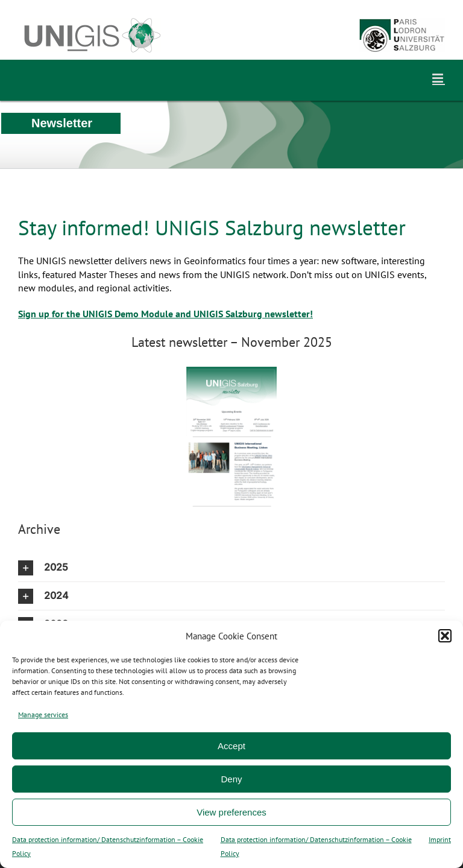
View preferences (231, 812)
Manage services (43, 714)
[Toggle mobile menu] (439, 78)
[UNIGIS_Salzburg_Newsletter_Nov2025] (231, 372)
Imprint (440, 839)
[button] (445, 636)
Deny (231, 779)
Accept (231, 746)
